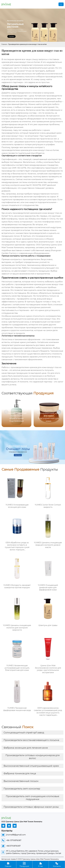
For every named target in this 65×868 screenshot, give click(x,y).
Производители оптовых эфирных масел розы (31, 807)
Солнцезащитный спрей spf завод (24, 733)
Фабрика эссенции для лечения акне (26, 748)
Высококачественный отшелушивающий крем (31, 766)
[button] (59, 412)
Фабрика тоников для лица (20, 773)
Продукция (24, 864)
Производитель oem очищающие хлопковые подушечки (32, 798)
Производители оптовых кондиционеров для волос (33, 757)
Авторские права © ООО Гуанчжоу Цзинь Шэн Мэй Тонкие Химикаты (30, 859)
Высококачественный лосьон (21, 781)
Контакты (57, 864)
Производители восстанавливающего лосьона (31, 740)
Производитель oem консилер (22, 789)
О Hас (41, 864)
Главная (4, 44)
